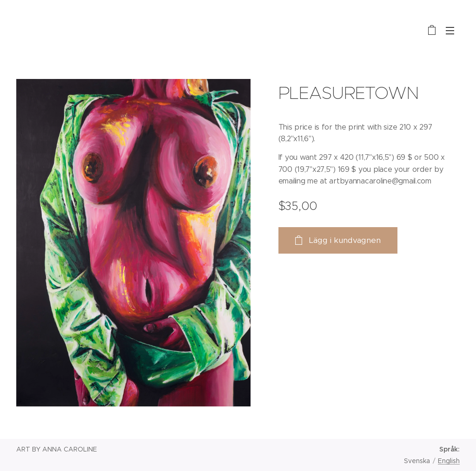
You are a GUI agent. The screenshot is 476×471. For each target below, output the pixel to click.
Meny (450, 31)
